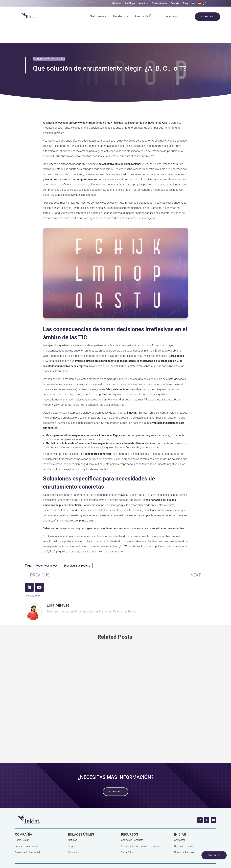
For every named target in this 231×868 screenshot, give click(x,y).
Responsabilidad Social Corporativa (140, 830)
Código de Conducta (132, 824)
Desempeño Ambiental (27, 836)
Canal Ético (127, 836)
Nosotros (143, 3)
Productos (121, 17)
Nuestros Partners (184, 836)
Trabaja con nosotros (27, 830)
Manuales (73, 836)
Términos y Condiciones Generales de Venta (39, 858)
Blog (185, 3)
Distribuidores (159, 3)
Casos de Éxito (146, 17)
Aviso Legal (48, 853)
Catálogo (130, 3)
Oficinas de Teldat (184, 830)
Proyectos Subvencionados (110, 853)
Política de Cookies (69, 853)
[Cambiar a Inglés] (193, 4)
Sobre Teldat (22, 824)
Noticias (73, 824)
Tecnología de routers (77, 549)
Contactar (180, 824)
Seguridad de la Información (144, 853)
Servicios (170, 17)
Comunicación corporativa (49, 42)
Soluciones (98, 17)
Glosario (117, 3)
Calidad (87, 853)
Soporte (175, 3)
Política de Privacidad (27, 853)
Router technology (47, 549)
